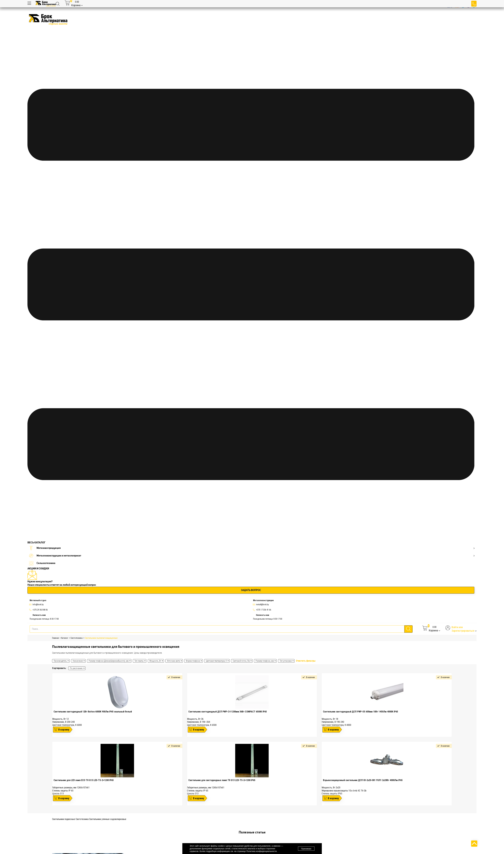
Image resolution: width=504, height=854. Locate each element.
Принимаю (306, 849)
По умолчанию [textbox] (76, 668)
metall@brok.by (262, 604)
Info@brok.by (38, 604)
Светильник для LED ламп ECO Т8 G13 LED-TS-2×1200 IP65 (84, 780)
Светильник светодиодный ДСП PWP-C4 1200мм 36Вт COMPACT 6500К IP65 (228, 712)
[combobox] (77, 668)
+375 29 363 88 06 (40, 610)
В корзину (64, 730)
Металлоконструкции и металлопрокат (252, 556)
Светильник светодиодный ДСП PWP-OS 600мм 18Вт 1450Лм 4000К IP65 (360, 712)
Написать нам (39, 615)
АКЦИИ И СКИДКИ (38, 569)
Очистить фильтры (306, 661)
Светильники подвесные (64, 819)
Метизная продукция (252, 548)
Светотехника (82, 819)
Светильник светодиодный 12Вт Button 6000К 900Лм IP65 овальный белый (93, 712)
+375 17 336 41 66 (264, 610)
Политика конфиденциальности (262, 851)
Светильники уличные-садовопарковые (108, 819)
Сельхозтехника (42, 563)
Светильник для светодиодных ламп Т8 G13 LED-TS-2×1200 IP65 (222, 780)
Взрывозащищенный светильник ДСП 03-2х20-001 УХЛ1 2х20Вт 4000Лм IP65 (363, 780)
